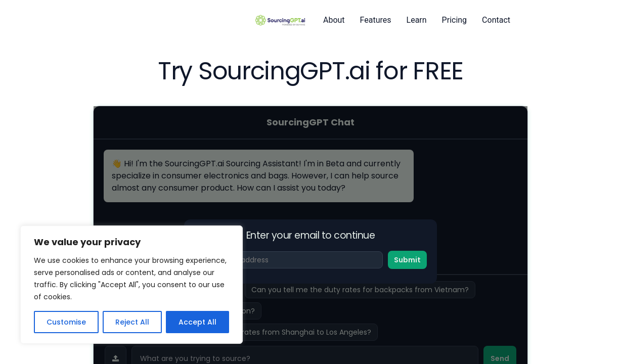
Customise (66, 322)
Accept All (197, 322)
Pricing (455, 20)
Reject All (132, 322)
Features (376, 20)
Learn (417, 20)
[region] (131, 285)
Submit (407, 260)
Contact (496, 20)
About (334, 20)
